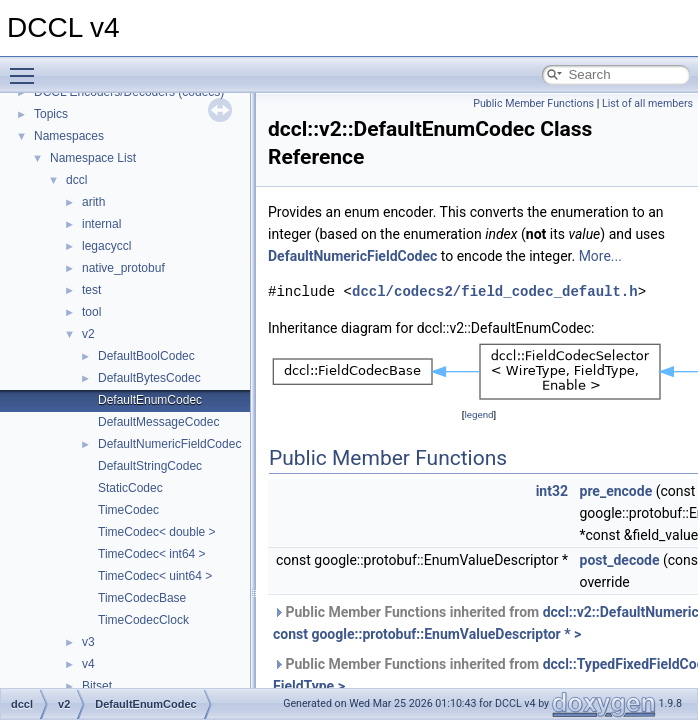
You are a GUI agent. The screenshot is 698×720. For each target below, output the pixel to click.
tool (91, 312)
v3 (88, 642)
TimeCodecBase (142, 598)
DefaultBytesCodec (149, 378)
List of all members (647, 103)
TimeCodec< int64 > (152, 554)
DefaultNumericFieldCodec (169, 444)
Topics (51, 114)
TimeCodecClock (143, 620)
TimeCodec (128, 510)
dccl (76, 180)
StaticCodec (130, 488)
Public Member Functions (533, 103)
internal (101, 224)
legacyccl (106, 246)
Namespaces (69, 136)
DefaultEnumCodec (150, 400)
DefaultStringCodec (150, 466)
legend (478, 414)
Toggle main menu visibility (27, 67)
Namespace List (93, 158)
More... (600, 256)
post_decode (620, 560)
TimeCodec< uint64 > (155, 576)
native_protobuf (123, 268)
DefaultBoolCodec (146, 356)
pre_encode (616, 491)
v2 (88, 334)
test (91, 290)
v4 (88, 664)
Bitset (97, 686)
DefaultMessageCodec (158, 422)
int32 (552, 491)
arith (93, 202)
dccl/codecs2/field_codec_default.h (495, 291)
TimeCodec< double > (157, 532)
